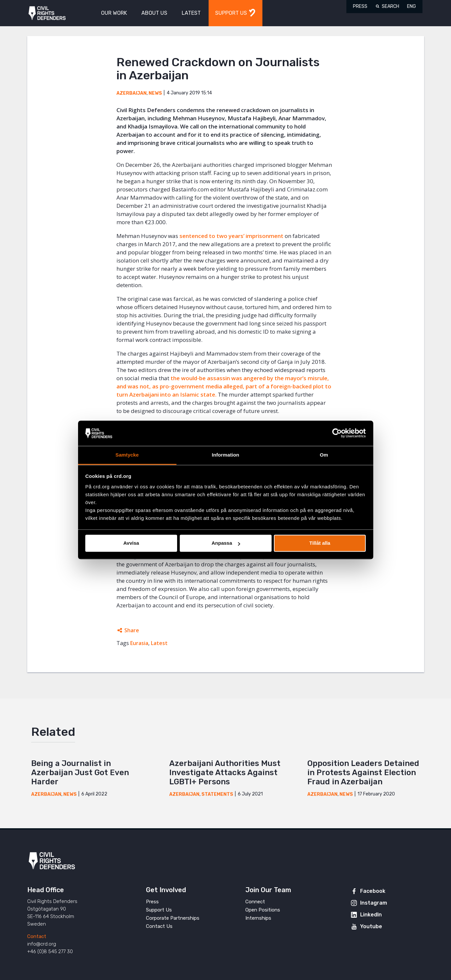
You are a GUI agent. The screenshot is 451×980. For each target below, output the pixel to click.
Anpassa (226, 543)
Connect (255, 902)
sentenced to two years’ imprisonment (231, 236)
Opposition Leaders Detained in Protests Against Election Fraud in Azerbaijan (363, 773)
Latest (159, 643)
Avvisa (131, 543)
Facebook (373, 891)
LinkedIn (371, 915)
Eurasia (139, 643)
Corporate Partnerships (173, 918)
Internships (258, 918)
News (155, 93)
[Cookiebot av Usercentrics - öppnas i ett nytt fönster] (337, 433)
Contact (37, 936)
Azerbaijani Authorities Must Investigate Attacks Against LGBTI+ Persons (225, 773)
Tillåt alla (320, 543)
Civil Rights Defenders (47, 13)
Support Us (159, 910)
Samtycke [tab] (127, 455)
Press (360, 6)
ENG (411, 6)
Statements (217, 794)
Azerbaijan (132, 93)
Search (390, 6)
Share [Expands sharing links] (132, 630)
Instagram (374, 903)
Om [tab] (324, 455)
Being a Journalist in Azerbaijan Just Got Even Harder (80, 773)
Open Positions (263, 910)
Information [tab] (226, 455)
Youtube (371, 926)
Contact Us (159, 926)
